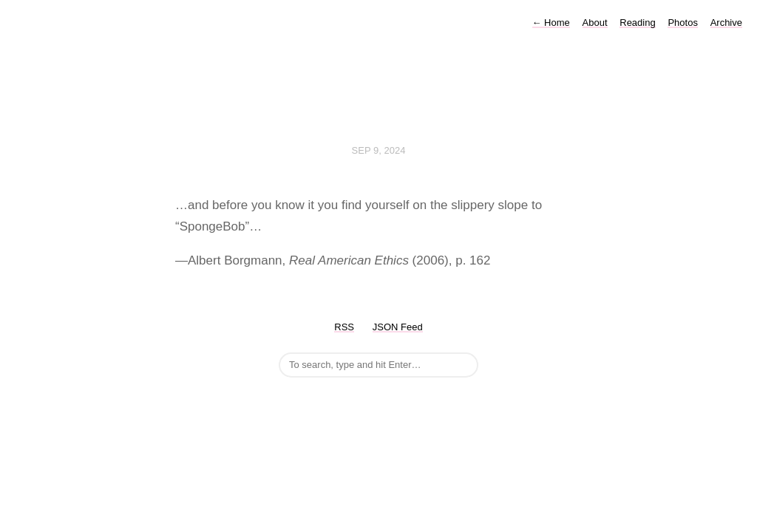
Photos (682, 23)
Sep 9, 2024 (379, 150)
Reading (637, 23)
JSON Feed (398, 327)
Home (551, 23)
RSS (344, 327)
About (595, 23)
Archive (726, 23)
